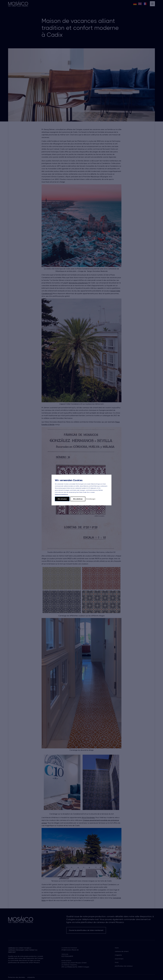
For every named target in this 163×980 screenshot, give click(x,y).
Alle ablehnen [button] (78, 499)
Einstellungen (91, 499)
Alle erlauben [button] (62, 499)
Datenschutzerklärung (61, 494)
